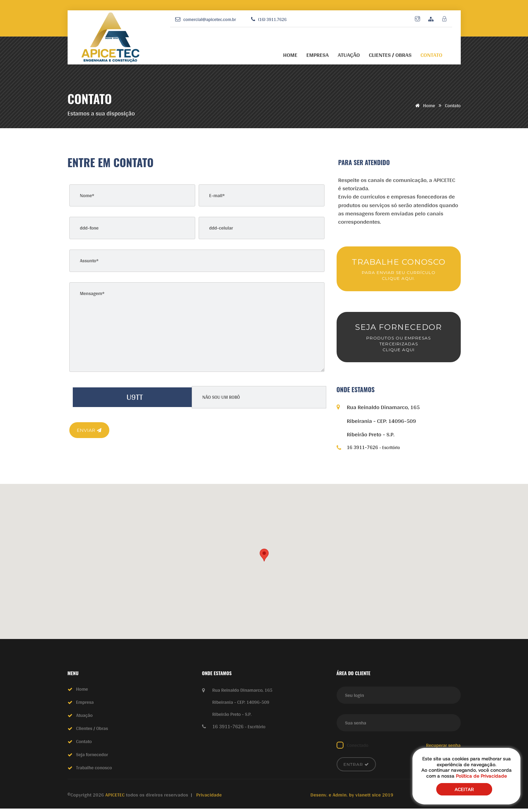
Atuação (84, 719)
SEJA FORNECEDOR (399, 340)
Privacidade (209, 798)
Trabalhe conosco (94, 771)
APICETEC (116, 798)
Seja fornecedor (92, 758)
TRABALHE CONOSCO (399, 270)
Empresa (85, 706)
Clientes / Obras (92, 732)
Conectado (358, 749)
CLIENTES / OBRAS (390, 55)
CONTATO (431, 55)
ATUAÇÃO (349, 55)
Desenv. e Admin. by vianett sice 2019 (352, 798)
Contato (84, 745)
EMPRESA (317, 55)
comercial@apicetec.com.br (210, 19)
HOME (290, 55)
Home (424, 105)
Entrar (356, 768)
